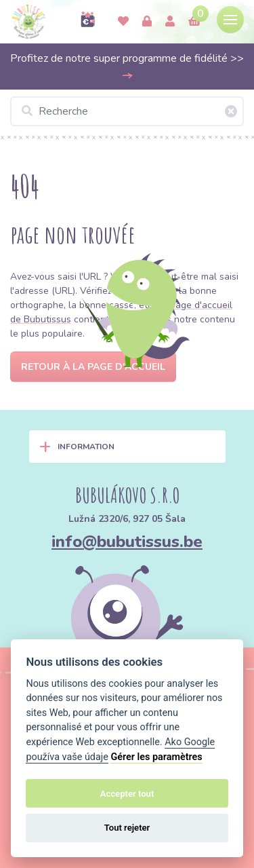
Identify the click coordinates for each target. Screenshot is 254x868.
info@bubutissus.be (127, 542)
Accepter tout (127, 794)
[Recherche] (127, 111)
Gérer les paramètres (156, 757)
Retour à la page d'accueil (93, 367)
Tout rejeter (127, 828)
